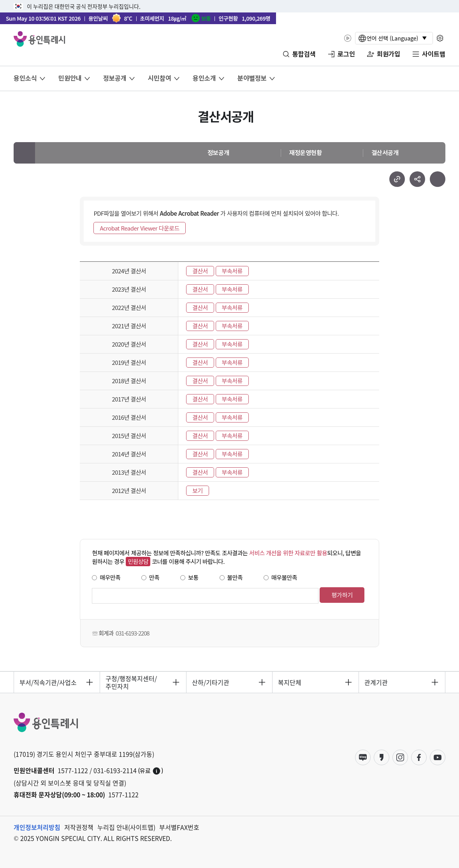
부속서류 (232, 271)
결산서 (200, 271)
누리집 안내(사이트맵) (126, 827)
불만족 (235, 577)
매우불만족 (284, 577)
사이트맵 (434, 54)
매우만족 (110, 577)
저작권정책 (79, 827)
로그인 (346, 54)
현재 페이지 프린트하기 (438, 179)
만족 (154, 577)
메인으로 (24, 153)
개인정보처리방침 (37, 827)
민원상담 (138, 561)
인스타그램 (400, 757)
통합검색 (304, 54)
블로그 (363, 757)
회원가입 (389, 54)
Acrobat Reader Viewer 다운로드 (139, 228)
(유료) (151, 771)
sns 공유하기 (417, 179)
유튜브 (438, 757)
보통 (193, 577)
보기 (198, 490)
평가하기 (342, 595)
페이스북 (419, 757)
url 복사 (397, 179)
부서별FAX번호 (179, 827)
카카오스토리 (382, 757)
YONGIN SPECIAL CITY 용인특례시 (39, 39)
